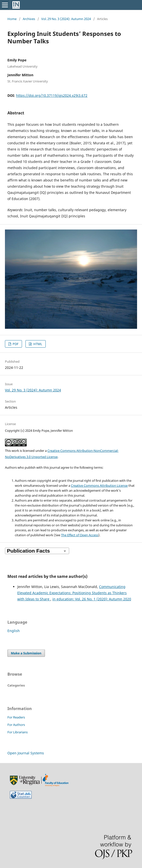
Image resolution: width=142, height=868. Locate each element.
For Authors (16, 725)
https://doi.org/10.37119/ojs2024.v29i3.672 (52, 95)
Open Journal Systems (26, 753)
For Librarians (18, 732)
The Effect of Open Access (80, 535)
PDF (15, 344)
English (14, 631)
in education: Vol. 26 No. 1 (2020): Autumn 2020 (92, 599)
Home (12, 19)
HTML (37, 344)
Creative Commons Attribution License (99, 485)
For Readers (16, 717)
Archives (29, 19)
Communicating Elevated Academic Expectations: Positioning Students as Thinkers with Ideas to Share (72, 593)
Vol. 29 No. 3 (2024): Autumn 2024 (66, 19)
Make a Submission (26, 653)
